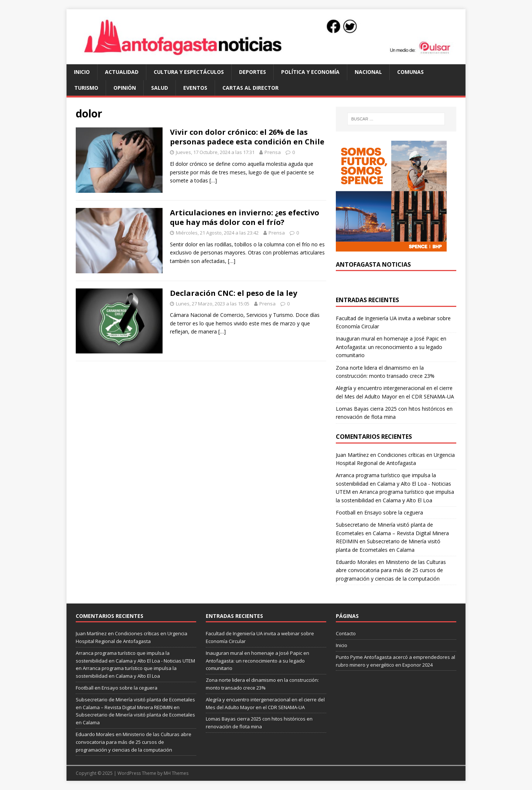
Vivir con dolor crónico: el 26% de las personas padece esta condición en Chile (247, 137)
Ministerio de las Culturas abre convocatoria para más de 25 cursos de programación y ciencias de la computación (391, 570)
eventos (195, 88)
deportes (253, 72)
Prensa (273, 152)
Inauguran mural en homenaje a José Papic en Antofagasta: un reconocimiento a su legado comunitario (391, 347)
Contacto (346, 633)
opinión (125, 88)
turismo (86, 88)
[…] (213, 180)
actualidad (122, 72)
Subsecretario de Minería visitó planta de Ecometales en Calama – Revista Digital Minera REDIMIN (392, 533)
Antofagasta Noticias (373, 264)
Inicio (82, 72)
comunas (410, 72)
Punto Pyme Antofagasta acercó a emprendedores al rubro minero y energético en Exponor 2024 (395, 661)
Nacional (368, 72)
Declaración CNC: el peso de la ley (233, 293)
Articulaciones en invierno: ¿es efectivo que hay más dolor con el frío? (245, 217)
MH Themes (176, 773)
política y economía (310, 72)
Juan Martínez (352, 455)
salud (160, 88)
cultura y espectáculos (189, 72)
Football (346, 512)
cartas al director (250, 88)
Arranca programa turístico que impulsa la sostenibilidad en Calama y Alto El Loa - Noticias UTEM (393, 483)
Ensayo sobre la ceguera (394, 512)
